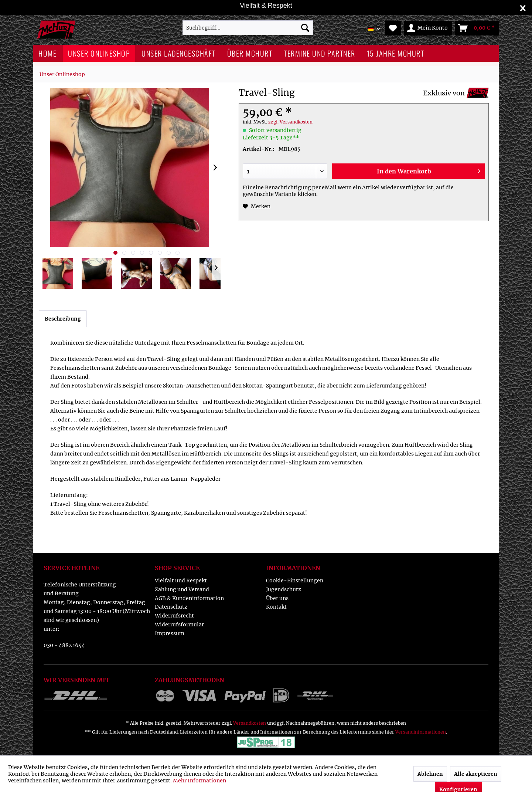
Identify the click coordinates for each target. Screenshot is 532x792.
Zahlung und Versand (182, 589)
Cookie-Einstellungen (295, 581)
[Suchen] (305, 28)
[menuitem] (248, 28)
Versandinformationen (421, 732)
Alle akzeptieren (476, 774)
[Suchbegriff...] (248, 28)
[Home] (47, 53)
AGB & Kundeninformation (189, 598)
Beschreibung (63, 319)
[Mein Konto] (428, 28)
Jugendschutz (284, 589)
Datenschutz (171, 607)
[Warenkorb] (477, 28)
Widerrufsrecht (174, 616)
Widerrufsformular (179, 625)
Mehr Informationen (199, 781)
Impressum (170, 633)
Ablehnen (430, 774)
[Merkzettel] (393, 28)
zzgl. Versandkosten (290, 122)
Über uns (277, 598)
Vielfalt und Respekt (181, 581)
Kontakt (276, 607)
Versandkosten (250, 723)
